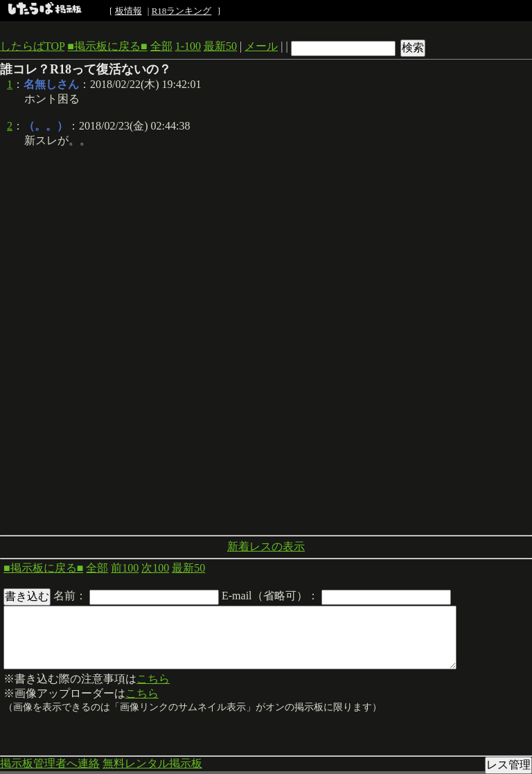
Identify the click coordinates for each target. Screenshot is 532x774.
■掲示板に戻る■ (107, 46)
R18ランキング (182, 11)
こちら (153, 679)
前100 (125, 568)
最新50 (220, 46)
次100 (155, 568)
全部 (161, 46)
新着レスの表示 (266, 546)
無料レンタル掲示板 (152, 763)
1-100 (188, 46)
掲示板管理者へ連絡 (50, 763)
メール (261, 46)
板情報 (128, 11)
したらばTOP (32, 46)
